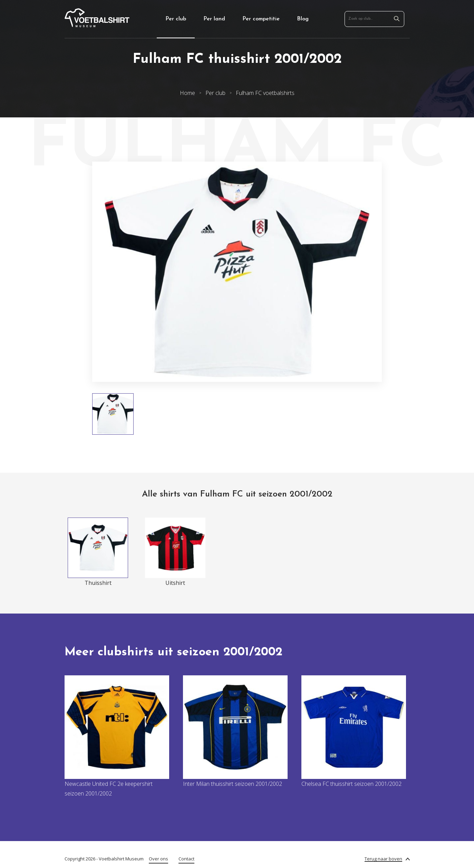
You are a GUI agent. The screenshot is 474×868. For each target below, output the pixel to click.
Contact (186, 859)
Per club (176, 19)
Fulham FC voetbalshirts (265, 93)
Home (187, 93)
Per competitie (261, 19)
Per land (214, 19)
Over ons (158, 859)
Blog (303, 19)
